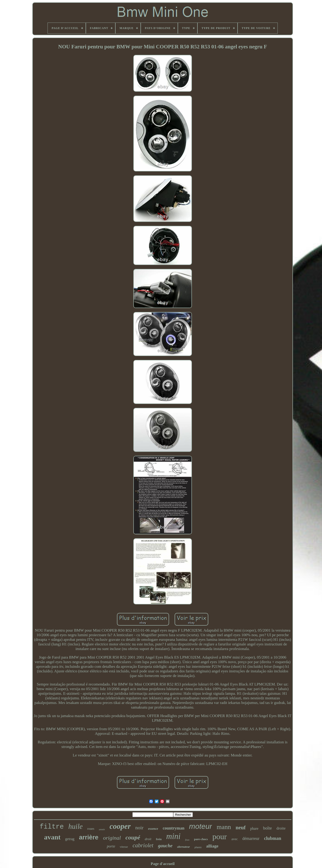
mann (224, 827)
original (112, 838)
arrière (89, 837)
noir (139, 828)
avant (52, 837)
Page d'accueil (162, 864)
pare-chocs (201, 839)
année (102, 829)
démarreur (251, 839)
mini (173, 836)
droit (148, 839)
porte (111, 846)
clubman (273, 838)
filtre (52, 827)
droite (281, 828)
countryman (174, 828)
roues (91, 829)
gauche (165, 846)
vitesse (124, 847)
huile (75, 826)
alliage (212, 846)
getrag (70, 839)
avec (234, 839)
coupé (133, 837)
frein (159, 839)
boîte (267, 828)
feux (187, 840)
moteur (201, 826)
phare (254, 828)
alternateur (183, 847)
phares (198, 847)
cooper (120, 826)
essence (153, 829)
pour (220, 837)
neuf (240, 828)
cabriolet (143, 845)
